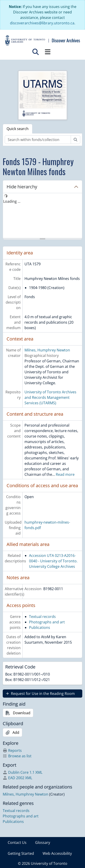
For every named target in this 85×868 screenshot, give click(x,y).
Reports (12, 750)
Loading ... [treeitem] (12, 201)
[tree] (42, 216)
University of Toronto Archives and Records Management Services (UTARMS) (50, 397)
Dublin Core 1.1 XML (23, 772)
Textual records (42, 617)
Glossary (43, 842)
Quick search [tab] (18, 129)
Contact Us (17, 842)
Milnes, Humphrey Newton (47, 350)
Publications (40, 627)
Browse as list (17, 756)
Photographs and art (47, 622)
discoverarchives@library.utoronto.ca (42, 23)
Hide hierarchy (22, 187)
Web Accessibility (57, 853)
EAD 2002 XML (17, 778)
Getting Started (21, 853)
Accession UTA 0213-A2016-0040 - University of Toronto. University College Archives (53, 561)
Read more (65, 474)
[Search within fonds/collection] (38, 140)
